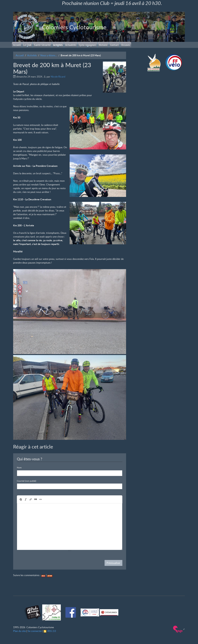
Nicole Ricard (58, 77)
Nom (19, 467)
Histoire (103, 45)
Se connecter (35, 631)
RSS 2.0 (50, 631)
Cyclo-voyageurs (88, 45)
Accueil (17, 45)
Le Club (27, 45)
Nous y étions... (49, 55)
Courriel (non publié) (27, 481)
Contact (114, 45)
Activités (58, 45)
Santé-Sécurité (42, 45)
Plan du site (19, 631)
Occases (126, 45)
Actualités (71, 45)
